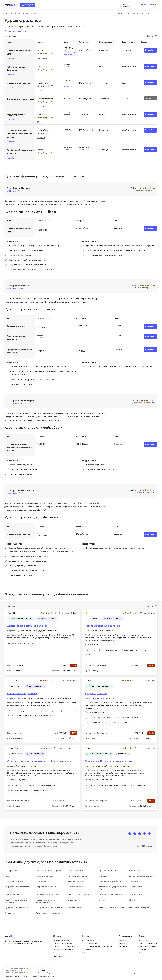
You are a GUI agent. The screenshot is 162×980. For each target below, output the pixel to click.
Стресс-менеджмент (14, 881)
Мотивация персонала (78, 876)
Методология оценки (148, 943)
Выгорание (41, 881)
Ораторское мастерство (78, 894)
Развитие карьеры (44, 876)
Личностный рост (13, 894)
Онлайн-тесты (88, 940)
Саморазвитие (136, 894)
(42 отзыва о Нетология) (142, 492)
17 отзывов (42, 106)
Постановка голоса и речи (48, 870)
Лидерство (72, 900)
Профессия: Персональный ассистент (109, 761)
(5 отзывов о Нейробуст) (144, 403)
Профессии (87, 949)
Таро (7, 876)
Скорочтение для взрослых (142, 876)
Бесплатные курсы (60, 953)
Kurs (10, 5)
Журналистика (74, 907)
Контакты (142, 949)
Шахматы (134, 881)
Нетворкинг (135, 870)
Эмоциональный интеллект (49, 907)
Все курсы (29, 5)
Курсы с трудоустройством (64, 946)
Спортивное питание (46, 886)
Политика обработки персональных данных (142, 974)
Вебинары (87, 953)
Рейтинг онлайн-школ (148, 953)
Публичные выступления (16, 907)
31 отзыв (41, 74)
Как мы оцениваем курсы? (17, 31)
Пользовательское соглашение (110, 974)
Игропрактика (11, 870)
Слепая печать (136, 886)
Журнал (122, 943)
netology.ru (12, 493)
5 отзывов (41, 138)
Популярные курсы (61, 940)
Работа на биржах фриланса (102, 626)
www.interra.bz (13, 288)
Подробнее (12, 59)
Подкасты (103, 876)
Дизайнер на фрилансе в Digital (27, 626)
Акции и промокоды (125, 5)
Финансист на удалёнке (22, 693)
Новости (122, 940)
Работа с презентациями (110, 894)
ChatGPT (133, 900)
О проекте (143, 940)
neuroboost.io (13, 403)
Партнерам (123, 946)
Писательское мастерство (48, 913)
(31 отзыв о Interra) (139, 288)
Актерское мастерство (140, 907)
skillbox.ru (11, 191)
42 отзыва (41, 91)
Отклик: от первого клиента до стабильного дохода (40, 761)
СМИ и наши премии (147, 946)
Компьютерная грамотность (111, 907)
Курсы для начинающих (63, 949)
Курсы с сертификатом (62, 943)
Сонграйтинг (11, 913)
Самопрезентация (76, 881)
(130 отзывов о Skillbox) (142, 190)
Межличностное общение (111, 881)
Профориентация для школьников (97, 946)
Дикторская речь (75, 886)
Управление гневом (107, 870)
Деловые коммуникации (47, 894)
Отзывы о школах (148, 5)
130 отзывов (42, 58)
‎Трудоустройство (96, 693)
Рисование (103, 900)
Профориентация (90, 943)
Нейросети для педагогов (17, 886)
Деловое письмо (75, 870)
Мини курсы (58, 956)
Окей (43, 969)
